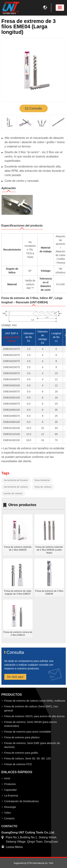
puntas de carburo (13, 493)
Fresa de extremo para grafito (21, 753)
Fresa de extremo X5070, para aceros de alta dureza (34, 716)
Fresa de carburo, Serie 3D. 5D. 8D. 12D (28, 758)
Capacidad (10, 790)
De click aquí (15, 677)
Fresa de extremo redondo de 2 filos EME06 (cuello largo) (49, 550)
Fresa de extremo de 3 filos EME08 (49, 592)
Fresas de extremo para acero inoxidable (28, 732)
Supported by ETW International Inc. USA (33, 863)
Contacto (9, 818)
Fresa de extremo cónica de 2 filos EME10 (18, 634)
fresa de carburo (43, 487)
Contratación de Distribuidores (22, 801)
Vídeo (8, 813)
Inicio (7, 778)
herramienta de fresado (16, 480)
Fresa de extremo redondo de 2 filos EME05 (18, 548)
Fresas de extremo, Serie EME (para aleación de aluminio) (32, 745)
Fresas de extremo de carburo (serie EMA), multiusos (35, 701)
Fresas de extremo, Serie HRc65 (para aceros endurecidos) (31, 724)
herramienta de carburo (16, 487)
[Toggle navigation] (60, 8)
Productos (10, 784)
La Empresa (11, 796)
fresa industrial (42, 480)
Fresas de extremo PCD (18, 764)
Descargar (10, 807)
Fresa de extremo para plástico (22, 737)
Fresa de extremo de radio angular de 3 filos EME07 (18, 592)
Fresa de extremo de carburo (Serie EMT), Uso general (31, 708)
